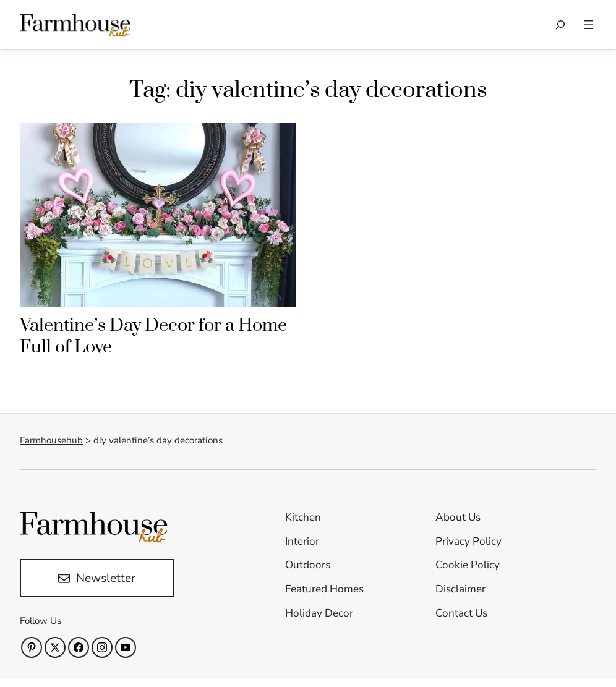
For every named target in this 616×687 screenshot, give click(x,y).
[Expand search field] (560, 25)
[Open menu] (589, 25)
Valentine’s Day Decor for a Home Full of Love (153, 337)
